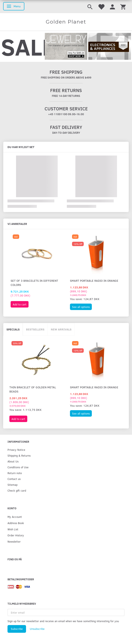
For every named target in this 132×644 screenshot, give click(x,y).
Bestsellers (35, 329)
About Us (13, 461)
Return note (15, 473)
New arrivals (61, 329)
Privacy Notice (16, 450)
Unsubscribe (37, 629)
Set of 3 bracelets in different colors (34, 283)
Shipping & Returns (19, 455)
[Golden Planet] (66, 22)
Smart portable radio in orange (94, 281)
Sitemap (12, 485)
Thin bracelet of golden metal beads (33, 389)
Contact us (14, 479)
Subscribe (17, 629)
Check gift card (17, 490)
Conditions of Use (18, 467)
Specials (13, 329)
